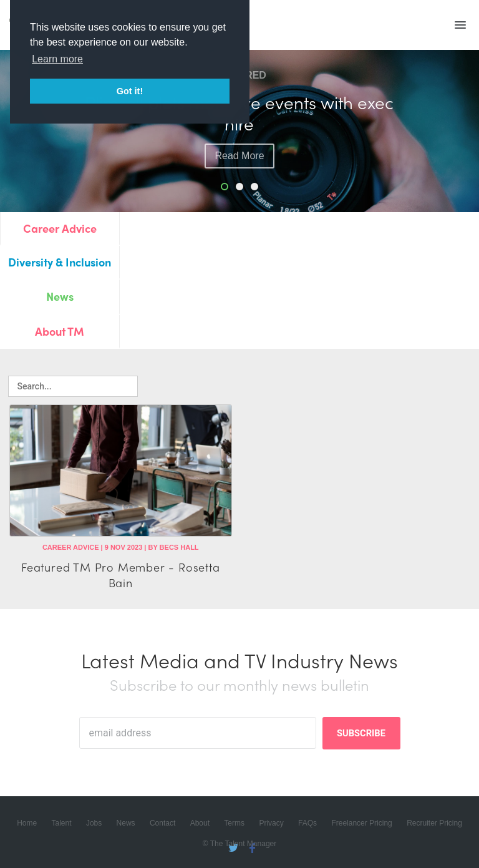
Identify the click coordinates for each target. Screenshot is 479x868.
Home (27, 823)
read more (239, 156)
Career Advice (60, 228)
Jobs (94, 823)
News (60, 296)
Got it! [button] (130, 91)
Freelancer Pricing (361, 823)
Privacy (271, 823)
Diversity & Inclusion (60, 262)
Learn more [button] (57, 59)
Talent (62, 823)
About (200, 823)
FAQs (307, 823)
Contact (162, 823)
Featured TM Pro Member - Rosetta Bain (121, 575)
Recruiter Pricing (434, 823)
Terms (234, 823)
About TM (60, 331)
